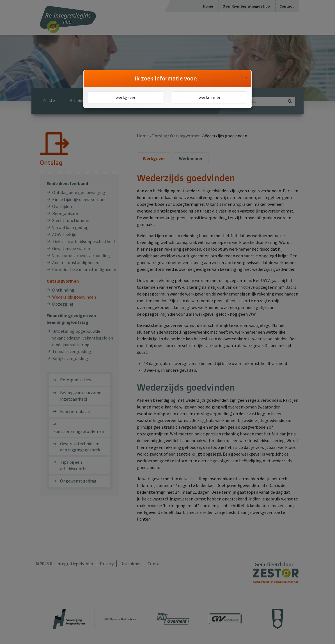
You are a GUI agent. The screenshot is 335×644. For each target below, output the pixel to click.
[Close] (246, 78)
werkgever (126, 97)
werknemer (210, 97)
